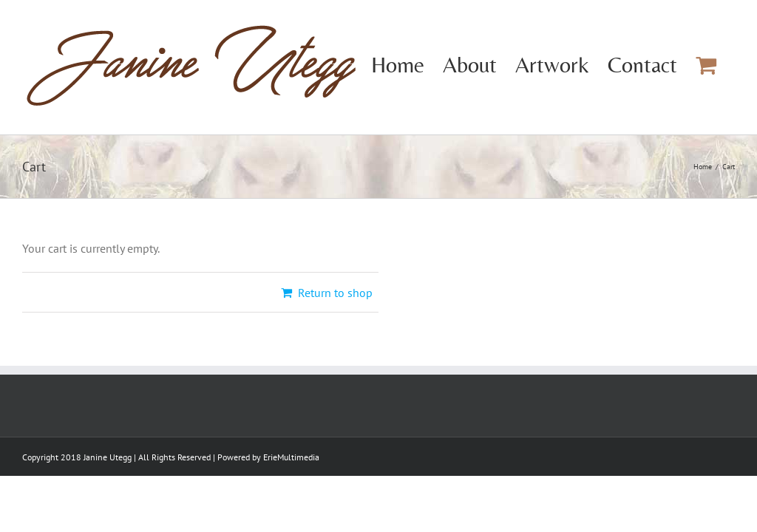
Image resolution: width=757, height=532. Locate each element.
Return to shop (335, 293)
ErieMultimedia (291, 457)
